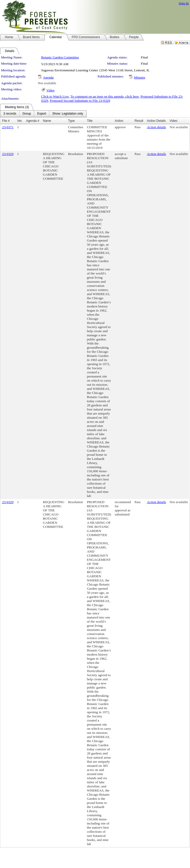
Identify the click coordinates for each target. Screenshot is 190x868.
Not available (47, 83)
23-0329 (8, 154)
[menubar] (43, 114)
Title (90, 121)
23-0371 (8, 127)
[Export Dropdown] (42, 114)
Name (47, 121)
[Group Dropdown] (27, 114)
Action (119, 121)
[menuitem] (10, 114)
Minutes (140, 77)
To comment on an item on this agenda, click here (105, 96)
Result (139, 121)
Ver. (20, 121)
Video (50, 90)
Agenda (48, 77)
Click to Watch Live (55, 96)
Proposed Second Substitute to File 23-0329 (80, 101)
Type (71, 121)
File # (6, 121)
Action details (156, 127)
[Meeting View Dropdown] (68, 114)
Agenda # (33, 121)
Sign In (184, 3)
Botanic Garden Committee (60, 57)
